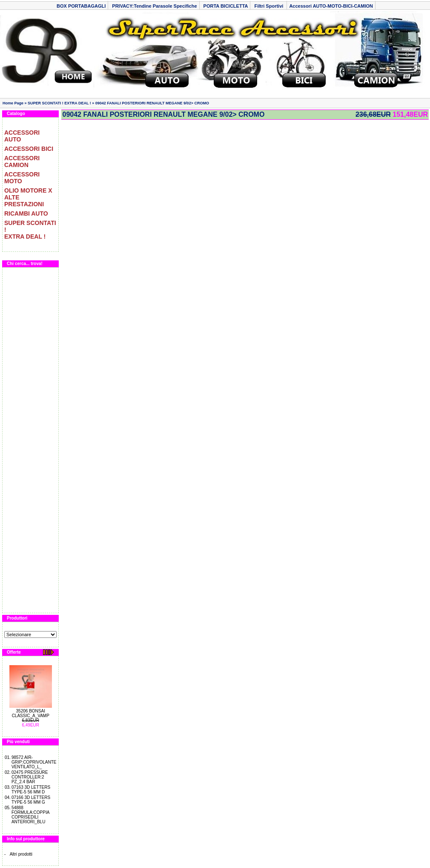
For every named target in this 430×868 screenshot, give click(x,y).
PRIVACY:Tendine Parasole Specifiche (154, 6)
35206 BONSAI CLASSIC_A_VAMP (31, 713)
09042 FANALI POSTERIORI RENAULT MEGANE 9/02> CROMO (152, 103)
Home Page (13, 103)
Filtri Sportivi (269, 6)
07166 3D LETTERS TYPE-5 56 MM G (31, 800)
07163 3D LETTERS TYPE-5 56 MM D (31, 790)
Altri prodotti (21, 854)
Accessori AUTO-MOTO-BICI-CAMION (331, 6)
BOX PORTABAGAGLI (81, 6)
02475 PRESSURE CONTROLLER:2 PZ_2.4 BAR (30, 777)
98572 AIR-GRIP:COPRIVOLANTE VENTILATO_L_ (34, 762)
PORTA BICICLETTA (226, 6)
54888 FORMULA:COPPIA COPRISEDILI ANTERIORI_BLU (30, 815)
